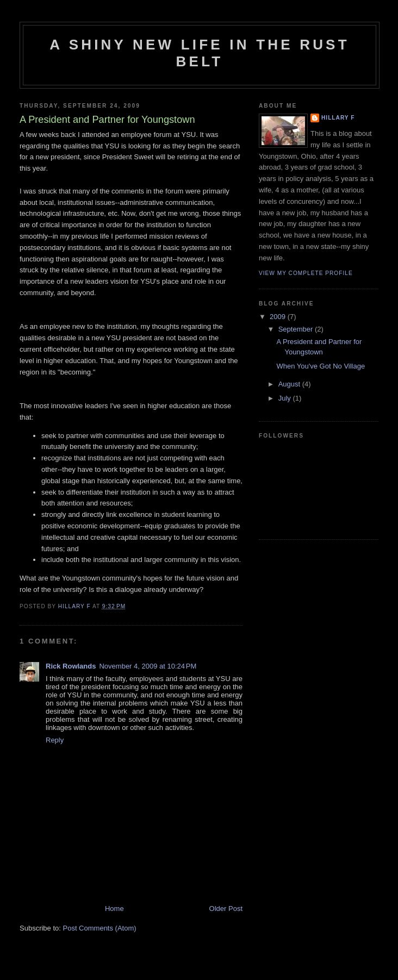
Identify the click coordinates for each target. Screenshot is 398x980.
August (290, 384)
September (297, 329)
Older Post (226, 909)
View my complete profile (306, 273)
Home (114, 909)
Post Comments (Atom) (100, 928)
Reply (55, 740)
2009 (279, 317)
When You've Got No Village (321, 366)
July (286, 398)
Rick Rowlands (71, 666)
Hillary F (338, 118)
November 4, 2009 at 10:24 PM (148, 666)
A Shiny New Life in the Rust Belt (200, 53)
